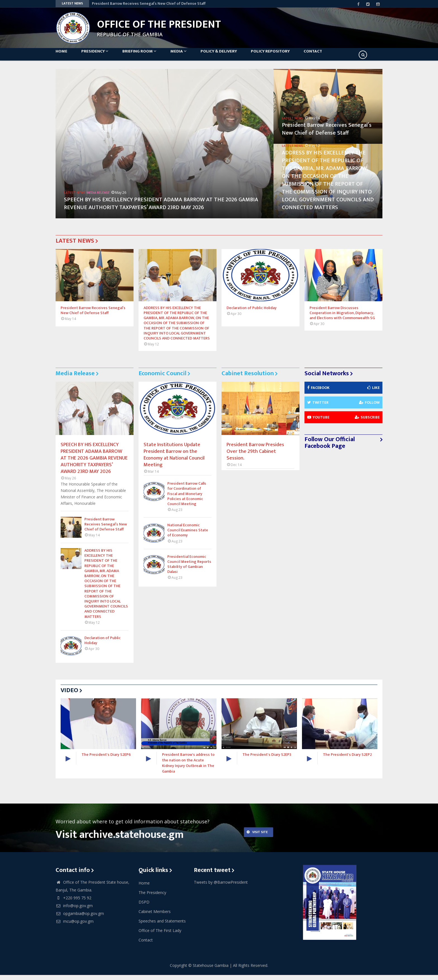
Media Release (98, 198)
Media (190, 56)
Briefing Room (148, 56)
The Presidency (152, 897)
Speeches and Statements (162, 926)
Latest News (75, 198)
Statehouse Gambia (211, 970)
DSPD (144, 907)
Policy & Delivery (233, 56)
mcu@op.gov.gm (75, 926)
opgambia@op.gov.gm (80, 918)
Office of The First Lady (160, 935)
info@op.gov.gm (74, 910)
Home (64, 56)
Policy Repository (287, 56)
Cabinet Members (155, 916)
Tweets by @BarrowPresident (221, 887)
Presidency (100, 56)
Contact (332, 56)
